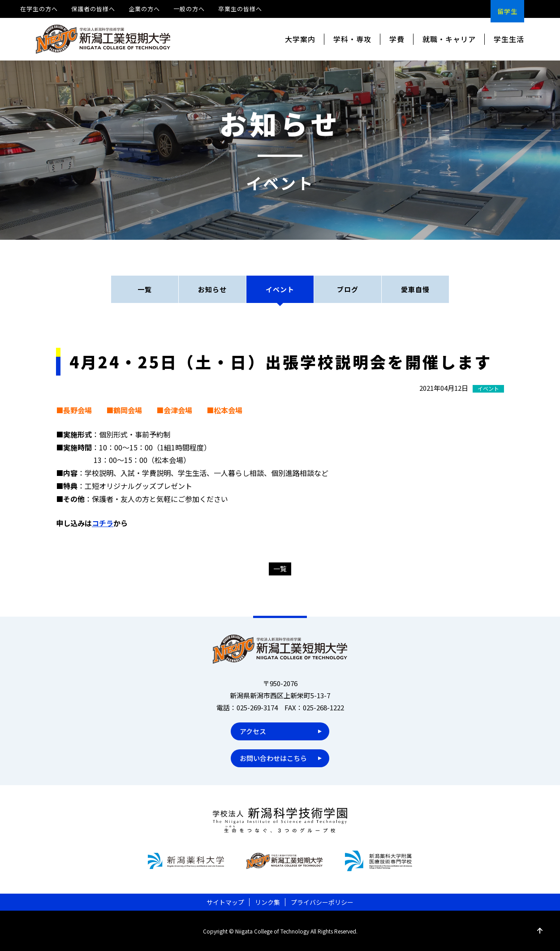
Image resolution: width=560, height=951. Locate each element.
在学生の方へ (39, 9)
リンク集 (267, 902)
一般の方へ (189, 9)
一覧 (145, 289)
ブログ (348, 289)
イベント (280, 289)
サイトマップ (225, 902)
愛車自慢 (415, 289)
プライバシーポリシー (322, 902)
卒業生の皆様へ (240, 9)
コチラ (103, 523)
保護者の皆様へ (93, 9)
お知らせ (212, 289)
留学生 (507, 11)
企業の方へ (144, 9)
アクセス (253, 731)
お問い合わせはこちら (273, 758)
